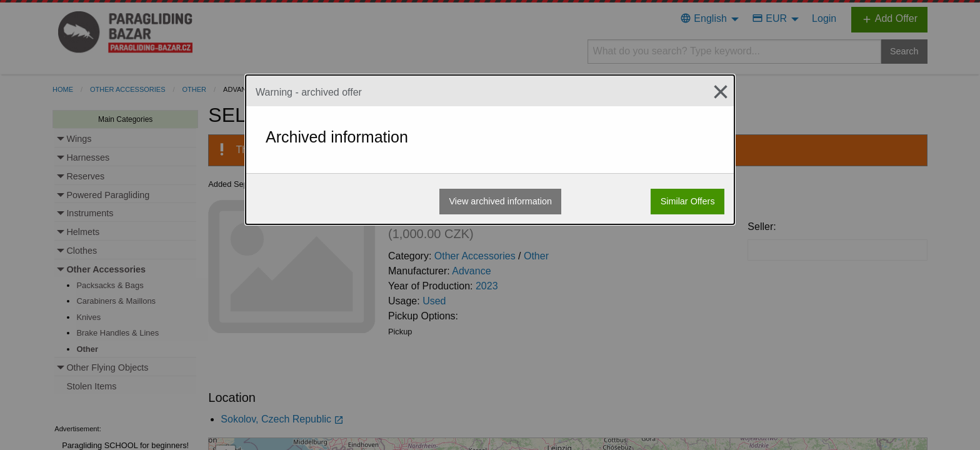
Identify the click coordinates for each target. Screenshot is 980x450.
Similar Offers (688, 201)
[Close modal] (716, 92)
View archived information (500, 201)
